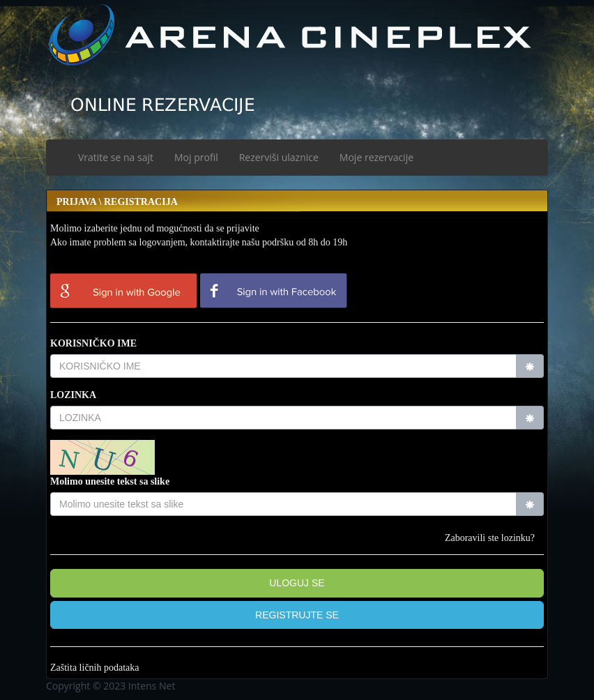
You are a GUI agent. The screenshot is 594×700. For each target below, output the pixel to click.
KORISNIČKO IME (93, 343)
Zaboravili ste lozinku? (490, 538)
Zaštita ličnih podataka (95, 668)
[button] (297, 615)
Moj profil (196, 157)
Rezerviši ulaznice (279, 157)
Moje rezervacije (376, 157)
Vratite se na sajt (116, 157)
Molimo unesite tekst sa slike (110, 481)
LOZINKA (73, 395)
